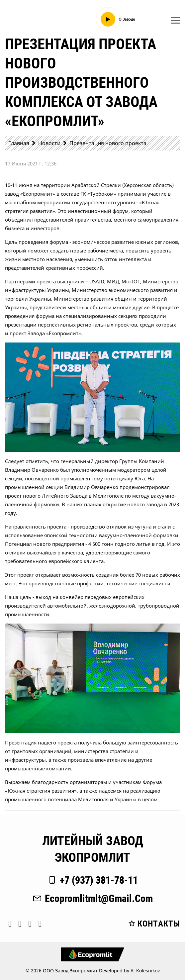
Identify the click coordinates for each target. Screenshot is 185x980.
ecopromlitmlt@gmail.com (92, 898)
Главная (19, 143)
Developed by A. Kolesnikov (129, 971)
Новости (49, 143)
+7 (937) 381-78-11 (92, 880)
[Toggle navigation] (175, 20)
